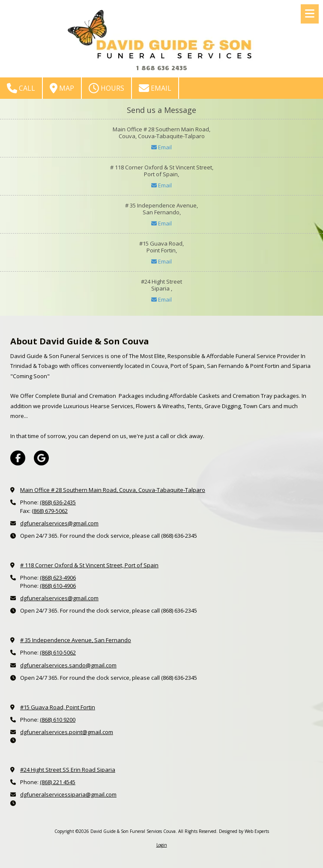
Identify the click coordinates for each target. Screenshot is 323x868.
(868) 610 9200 (58, 720)
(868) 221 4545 (58, 782)
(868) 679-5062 (50, 511)
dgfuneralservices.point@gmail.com (67, 732)
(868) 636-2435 (58, 502)
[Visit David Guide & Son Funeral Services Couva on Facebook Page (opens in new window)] (18, 458)
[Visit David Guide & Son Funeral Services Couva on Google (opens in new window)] (41, 458)
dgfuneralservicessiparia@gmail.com (68, 794)
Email (155, 88)
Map (62, 88)
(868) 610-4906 (58, 586)
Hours (106, 88)
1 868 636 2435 (161, 68)
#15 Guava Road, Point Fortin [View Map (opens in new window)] (58, 707)
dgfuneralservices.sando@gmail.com (68, 665)
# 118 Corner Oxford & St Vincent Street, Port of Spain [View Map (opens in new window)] (89, 565)
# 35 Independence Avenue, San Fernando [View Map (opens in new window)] (76, 640)
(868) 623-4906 (58, 578)
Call (21, 88)
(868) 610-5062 (58, 652)
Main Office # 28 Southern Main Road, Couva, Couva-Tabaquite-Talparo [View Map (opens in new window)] (113, 490)
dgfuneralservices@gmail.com (59, 523)
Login (162, 845)
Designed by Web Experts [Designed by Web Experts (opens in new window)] (244, 831)
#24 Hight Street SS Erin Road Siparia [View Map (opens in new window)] (68, 770)
